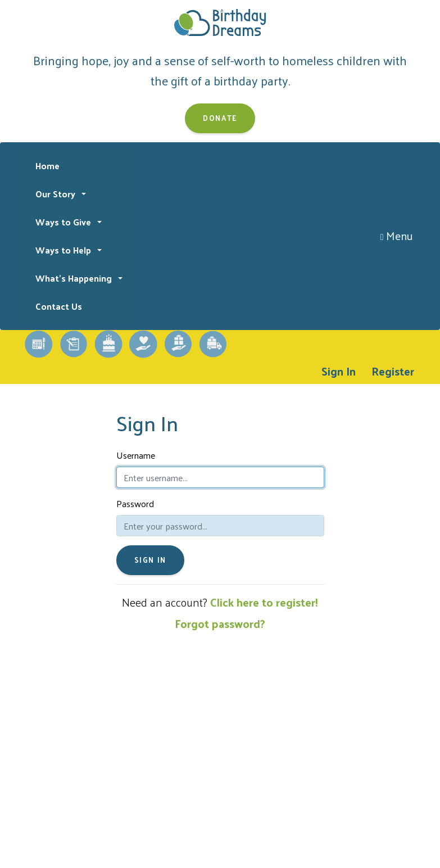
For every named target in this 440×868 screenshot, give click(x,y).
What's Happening (75, 278)
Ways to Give (64, 222)
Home (47, 166)
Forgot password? (220, 623)
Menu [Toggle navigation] (397, 236)
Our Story (56, 194)
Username (136, 455)
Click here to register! (264, 602)
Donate (220, 118)
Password (135, 504)
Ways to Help (64, 250)
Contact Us (59, 306)
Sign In (339, 371)
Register (393, 371)
